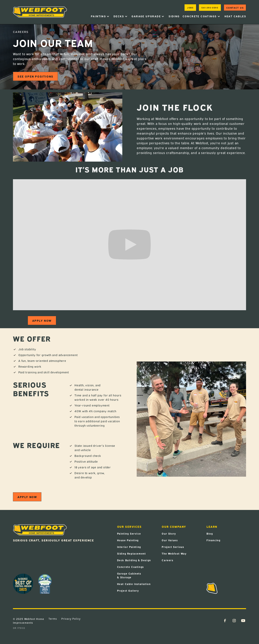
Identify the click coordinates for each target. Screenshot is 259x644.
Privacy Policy (71, 619)
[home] (40, 12)
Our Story (169, 533)
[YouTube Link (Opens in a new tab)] (243, 621)
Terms (53, 619)
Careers (167, 560)
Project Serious (173, 547)
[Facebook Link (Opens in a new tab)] (225, 621)
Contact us (235, 8)
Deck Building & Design (134, 560)
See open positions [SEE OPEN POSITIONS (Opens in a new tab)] (35, 76)
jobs (190, 7)
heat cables (235, 16)
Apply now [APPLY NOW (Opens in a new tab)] (42, 320)
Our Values (170, 540)
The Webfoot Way (174, 553)
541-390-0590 (210, 7)
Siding (174, 16)
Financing (213, 540)
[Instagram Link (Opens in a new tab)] (234, 621)
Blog (210, 533)
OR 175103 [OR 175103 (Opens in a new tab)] (19, 628)
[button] (100, 16)
